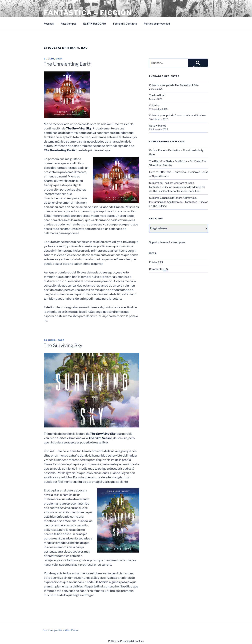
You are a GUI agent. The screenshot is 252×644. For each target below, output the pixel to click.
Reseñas (49, 24)
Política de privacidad (157, 24)
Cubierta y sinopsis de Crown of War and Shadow (177, 115)
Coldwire (154, 105)
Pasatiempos (68, 24)
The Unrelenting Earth (67, 64)
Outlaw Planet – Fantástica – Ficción (170, 150)
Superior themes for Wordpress (167, 242)
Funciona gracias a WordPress (60, 630)
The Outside (160, 206)
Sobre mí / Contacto (125, 24)
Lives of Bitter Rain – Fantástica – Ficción (173, 172)
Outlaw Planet (157, 126)
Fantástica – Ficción (88, 13)
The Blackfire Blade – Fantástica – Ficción (173, 161)
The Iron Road (157, 95)
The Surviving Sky (79, 128)
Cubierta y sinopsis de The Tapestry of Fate (174, 85)
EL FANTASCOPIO (95, 24)
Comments (158, 269)
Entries (156, 262)
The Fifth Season (101, 438)
